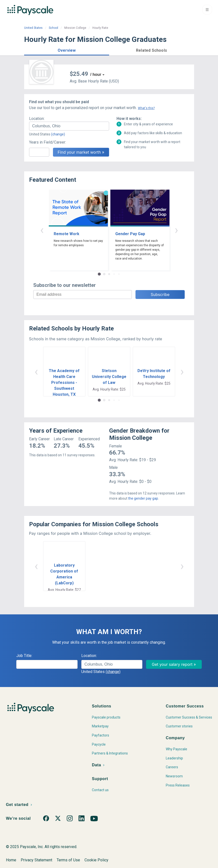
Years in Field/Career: (48, 142)
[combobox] (69, 126)
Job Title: (24, 656)
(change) (58, 134)
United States (33, 28)
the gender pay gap (143, 498)
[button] (67, 50)
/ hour (96, 74)
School (53, 28)
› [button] (176, 230)
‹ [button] (42, 230)
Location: (37, 119)
